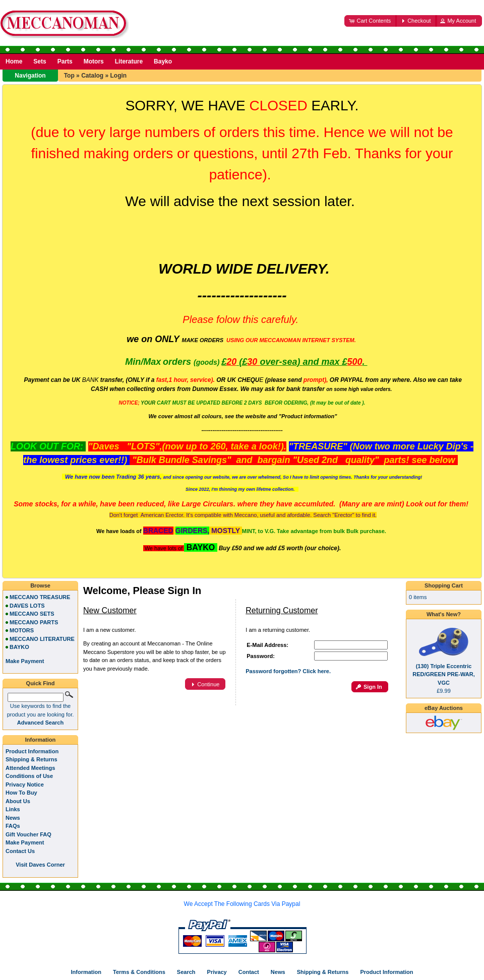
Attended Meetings (30, 768)
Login (118, 76)
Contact (249, 972)
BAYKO (19, 647)
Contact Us (20, 851)
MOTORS (22, 630)
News (13, 818)
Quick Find (41, 683)
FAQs (13, 826)
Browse (40, 585)
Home (14, 61)
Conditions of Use (29, 776)
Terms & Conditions (139, 972)
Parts (65, 61)
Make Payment (25, 842)
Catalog (92, 76)
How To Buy (21, 793)
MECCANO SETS (32, 614)
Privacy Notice (25, 785)
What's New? (444, 614)
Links (13, 809)
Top (69, 76)
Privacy (217, 972)
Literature (129, 61)
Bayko (163, 61)
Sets (40, 61)
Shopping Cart (444, 585)
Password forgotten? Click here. (288, 671)
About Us (18, 801)
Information (41, 740)
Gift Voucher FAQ (28, 834)
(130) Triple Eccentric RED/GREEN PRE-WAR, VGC (443, 674)
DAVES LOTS (27, 606)
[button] (371, 21)
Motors (94, 61)
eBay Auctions (444, 708)
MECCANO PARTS (34, 622)
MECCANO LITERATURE (42, 639)
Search (186, 972)
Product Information (32, 751)
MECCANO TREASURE (40, 597)
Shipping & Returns (32, 759)
